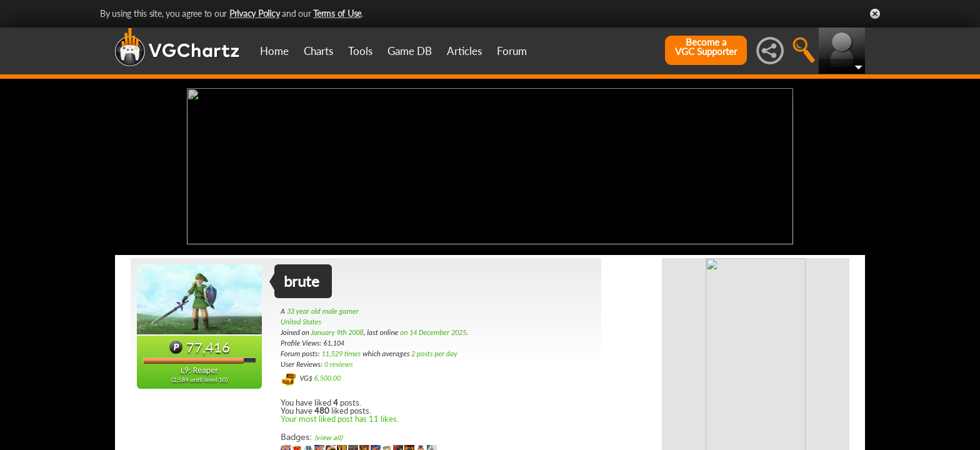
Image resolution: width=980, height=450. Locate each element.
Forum (512, 51)
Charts (318, 51)
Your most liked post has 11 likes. (340, 417)
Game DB (410, 51)
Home (274, 51)
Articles (464, 51)
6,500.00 (327, 377)
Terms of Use (337, 13)
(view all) (328, 437)
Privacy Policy (255, 13)
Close (875, 14)
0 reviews (339, 363)
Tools (360, 51)
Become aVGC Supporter (706, 47)
